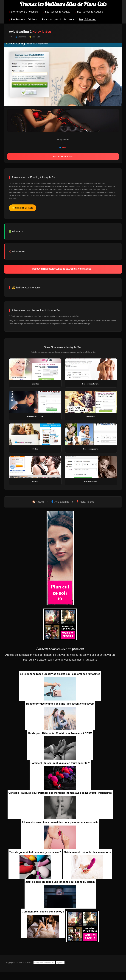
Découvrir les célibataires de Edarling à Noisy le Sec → (63, 269)
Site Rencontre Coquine (89, 12)
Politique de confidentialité (44, 963)
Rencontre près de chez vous (58, 20)
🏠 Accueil (38, 502)
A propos (60, 963)
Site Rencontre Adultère (23, 20)
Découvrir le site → (63, 156)
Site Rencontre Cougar (57, 12)
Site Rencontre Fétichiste (24, 12)
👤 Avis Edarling (60, 502)
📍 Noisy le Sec (85, 502)
